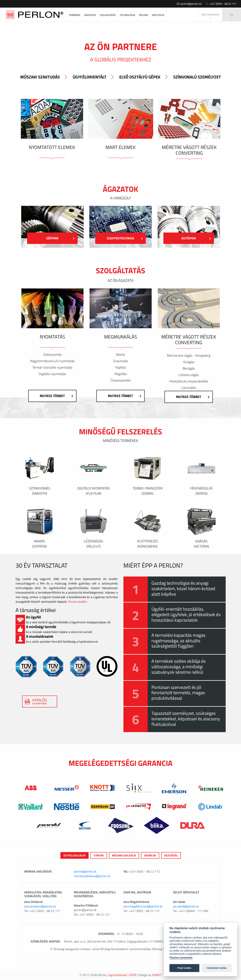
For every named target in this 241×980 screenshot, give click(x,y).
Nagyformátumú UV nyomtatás (52, 361)
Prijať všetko (184, 968)
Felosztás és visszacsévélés (189, 381)
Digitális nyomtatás (52, 374)
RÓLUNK (144, 15)
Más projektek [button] (210, 16)
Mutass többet (55, 396)
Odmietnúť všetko (217, 968)
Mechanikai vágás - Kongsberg (189, 356)
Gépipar (59, 238)
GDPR (133, 975)
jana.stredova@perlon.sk (40, 906)
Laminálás (189, 388)
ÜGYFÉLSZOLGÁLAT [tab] (74, 855)
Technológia (127, 15)
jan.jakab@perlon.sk (186, 906)
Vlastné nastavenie (181, 958)
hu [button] (232, 16)
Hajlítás (121, 367)
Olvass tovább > (78, 602)
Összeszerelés (121, 380)
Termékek (74, 15)
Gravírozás (120, 361)
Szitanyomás (52, 355)
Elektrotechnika (124, 238)
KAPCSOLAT (158, 15)
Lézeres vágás (189, 375)
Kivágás (189, 362)
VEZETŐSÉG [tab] (171, 855)
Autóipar (195, 238)
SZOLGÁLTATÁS (108, 15)
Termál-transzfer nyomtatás (52, 367)
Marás (120, 355)
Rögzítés (121, 374)
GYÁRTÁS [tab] (99, 855)
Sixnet (157, 975)
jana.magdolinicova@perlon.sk (143, 906)
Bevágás (189, 368)
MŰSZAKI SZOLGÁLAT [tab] (124, 855)
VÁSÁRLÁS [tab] (150, 855)
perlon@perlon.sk (184, 4)
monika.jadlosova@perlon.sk (92, 876)
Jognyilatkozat (118, 975)
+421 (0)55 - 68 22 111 (219, 4)
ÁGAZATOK (90, 15)
